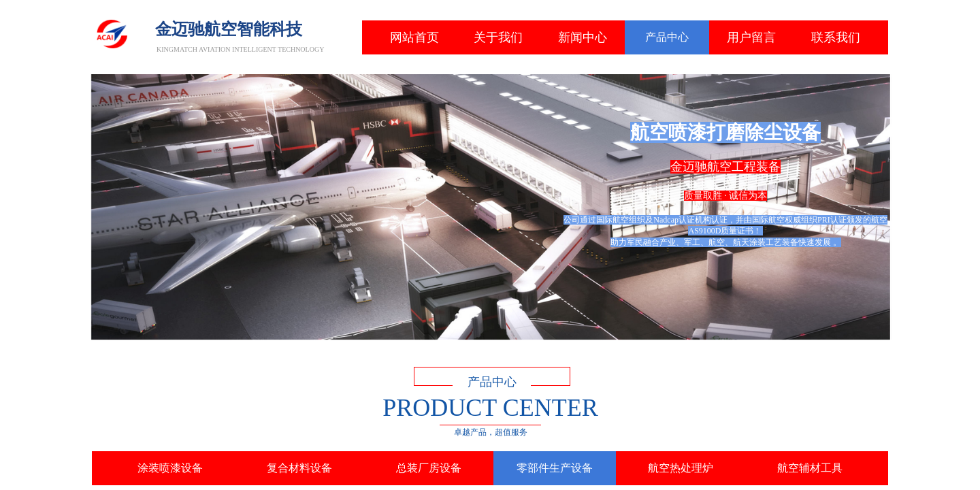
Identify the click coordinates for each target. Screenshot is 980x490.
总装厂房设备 (429, 468)
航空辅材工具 (810, 468)
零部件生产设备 (555, 468)
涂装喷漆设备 (170, 468)
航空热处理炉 (681, 468)
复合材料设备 (299, 468)
